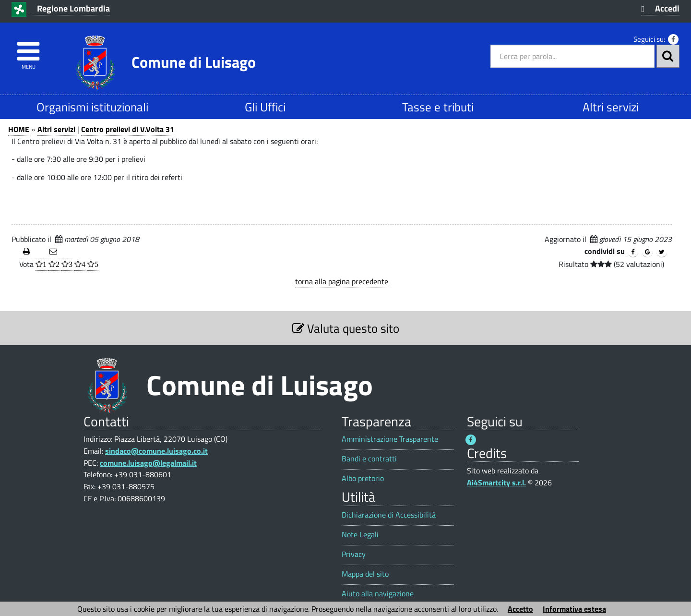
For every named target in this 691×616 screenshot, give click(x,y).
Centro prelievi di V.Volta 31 (128, 129)
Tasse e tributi (438, 107)
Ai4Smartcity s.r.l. (496, 483)
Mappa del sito (365, 574)
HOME (19, 129)
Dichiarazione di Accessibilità (389, 515)
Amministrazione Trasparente (390, 439)
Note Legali (360, 535)
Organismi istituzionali (92, 107)
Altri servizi (611, 107)
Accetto (520, 609)
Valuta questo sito (346, 328)
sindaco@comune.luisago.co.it (156, 451)
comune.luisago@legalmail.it (148, 463)
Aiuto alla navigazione (378, 594)
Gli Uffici (265, 107)
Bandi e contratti (369, 459)
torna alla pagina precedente (342, 281)
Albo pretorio (363, 478)
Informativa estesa (574, 609)
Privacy (354, 554)
